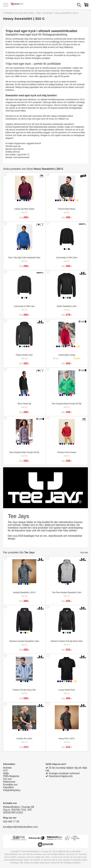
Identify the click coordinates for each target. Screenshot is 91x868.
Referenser (9, 782)
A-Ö (5, 771)
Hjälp (6, 773)
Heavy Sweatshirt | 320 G (66, 13)
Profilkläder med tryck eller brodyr (19, 13)
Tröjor (39, 13)
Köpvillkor (8, 787)
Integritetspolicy (12, 790)
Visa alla (84, 552)
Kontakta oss (10, 785)
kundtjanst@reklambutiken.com (20, 827)
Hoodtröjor (48, 13)
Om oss (7, 779)
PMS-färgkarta (11, 776)
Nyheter (7, 768)
